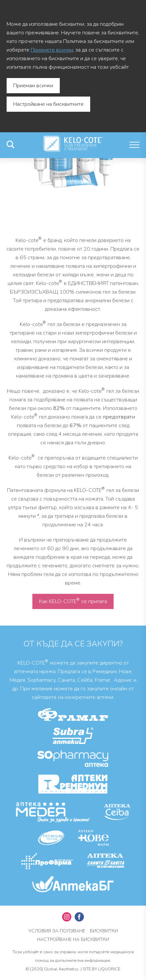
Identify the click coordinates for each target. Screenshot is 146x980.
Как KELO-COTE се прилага (73, 601)
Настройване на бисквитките (48, 104)
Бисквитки (104, 931)
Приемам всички (33, 86)
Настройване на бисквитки (73, 939)
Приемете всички (52, 50)
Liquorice (109, 969)
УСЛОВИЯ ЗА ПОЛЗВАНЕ (57, 931)
